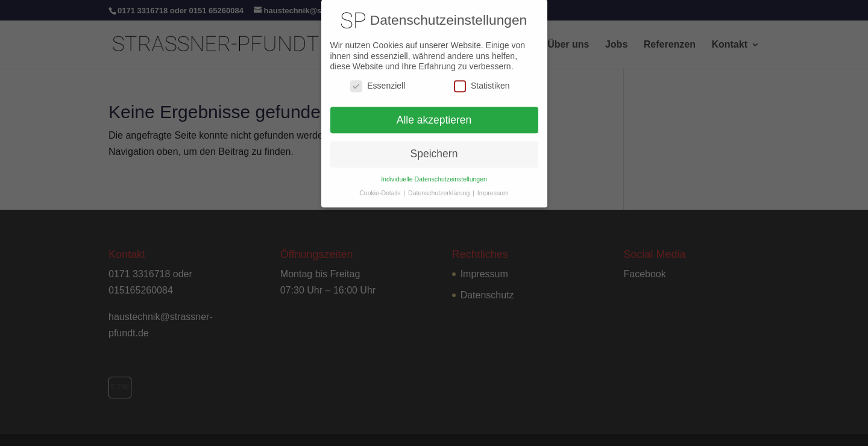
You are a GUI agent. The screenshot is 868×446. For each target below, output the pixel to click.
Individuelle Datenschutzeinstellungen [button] (434, 175)
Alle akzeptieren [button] (434, 115)
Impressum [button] (493, 189)
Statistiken (482, 81)
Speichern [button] (434, 149)
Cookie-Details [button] (381, 189)
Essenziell (378, 81)
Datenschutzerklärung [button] (440, 189)
